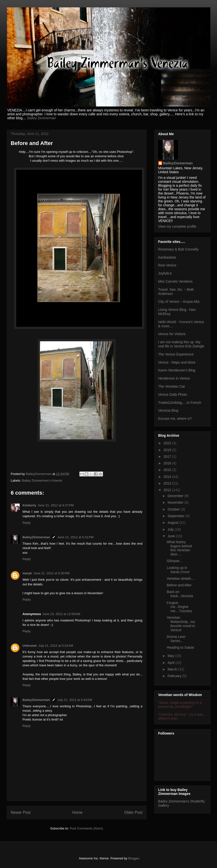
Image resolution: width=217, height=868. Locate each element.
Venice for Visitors (172, 334)
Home (77, 812)
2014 (168, 477)
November (176, 502)
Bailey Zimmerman (42, 118)
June (172, 536)
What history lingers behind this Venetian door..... (179, 548)
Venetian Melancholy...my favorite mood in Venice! (181, 624)
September (176, 516)
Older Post (133, 812)
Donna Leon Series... (176, 639)
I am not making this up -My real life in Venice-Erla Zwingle (181, 344)
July (171, 529)
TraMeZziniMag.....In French (180, 403)
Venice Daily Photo (173, 395)
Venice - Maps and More (177, 362)
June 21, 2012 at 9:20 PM (51, 573)
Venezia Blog (168, 410)
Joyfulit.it (165, 273)
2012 (168, 490)
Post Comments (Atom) (86, 828)
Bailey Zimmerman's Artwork (42, 480)
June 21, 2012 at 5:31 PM (76, 537)
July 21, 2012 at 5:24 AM (56, 646)
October (174, 509)
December (176, 496)
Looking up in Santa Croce (178, 570)
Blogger (133, 858)
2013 (168, 483)
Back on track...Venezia (180, 594)
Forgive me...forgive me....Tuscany (179, 607)
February (175, 676)
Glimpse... (174, 561)
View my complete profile (177, 226)
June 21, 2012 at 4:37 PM (56, 505)
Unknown (30, 646)
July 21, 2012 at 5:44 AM (75, 700)
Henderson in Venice (174, 378)
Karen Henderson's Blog (177, 370)
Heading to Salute (180, 647)
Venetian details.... (181, 579)
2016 (168, 463)
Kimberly (29, 505)
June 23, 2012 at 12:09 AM (61, 614)
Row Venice (167, 265)
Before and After (179, 585)
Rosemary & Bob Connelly (178, 249)
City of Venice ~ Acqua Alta (179, 302)
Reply (27, 523)
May (171, 656)
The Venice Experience (176, 354)
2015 (168, 470)
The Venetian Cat (172, 386)
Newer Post (21, 812)
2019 (168, 450)
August (173, 523)
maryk (27, 573)
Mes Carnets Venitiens (175, 281)
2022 (168, 443)
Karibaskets (167, 257)
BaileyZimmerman (36, 537)
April (172, 663)
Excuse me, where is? (175, 419)
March (173, 669)
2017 (168, 457)
